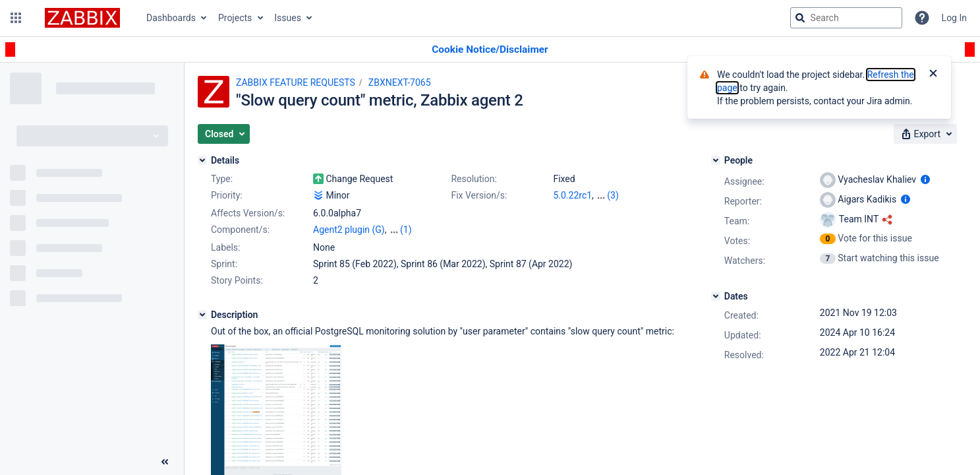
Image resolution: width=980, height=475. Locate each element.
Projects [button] (235, 18)
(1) (406, 230)
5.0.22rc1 (572, 195)
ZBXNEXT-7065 (400, 82)
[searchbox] (846, 18)
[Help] (922, 18)
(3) (613, 195)
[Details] (202, 160)
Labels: (225, 247)
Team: (737, 221)
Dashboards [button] (171, 18)
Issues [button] (288, 18)
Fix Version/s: (479, 195)
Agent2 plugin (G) (349, 230)
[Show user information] (925, 179)
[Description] (202, 315)
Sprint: (224, 264)
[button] (16, 18)
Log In (954, 18)
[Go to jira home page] (82, 18)
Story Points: (237, 280)
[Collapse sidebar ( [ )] (165, 462)
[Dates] (716, 296)
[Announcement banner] (490, 50)
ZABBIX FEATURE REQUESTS (296, 82)
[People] (716, 160)
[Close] (933, 75)
